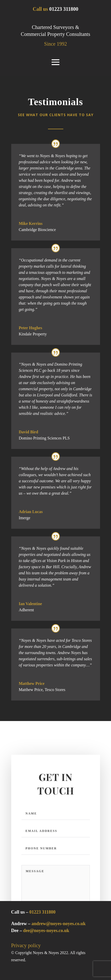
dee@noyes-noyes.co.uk (46, 931)
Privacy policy (26, 945)
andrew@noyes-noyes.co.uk (58, 924)
